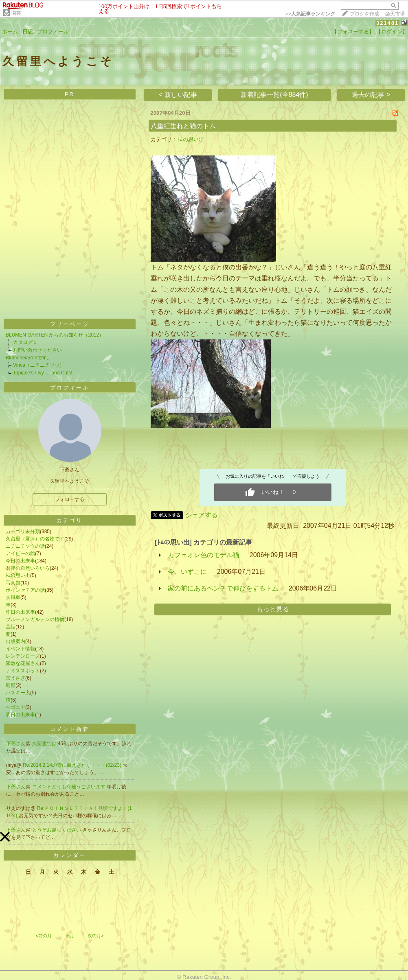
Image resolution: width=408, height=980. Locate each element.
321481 (387, 23)
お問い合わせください (37, 350)
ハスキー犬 (18, 693)
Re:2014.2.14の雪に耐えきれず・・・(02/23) (73, 765)
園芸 (16, 13)
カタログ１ (25, 342)
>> (310, 14)
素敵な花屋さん (23, 663)
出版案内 (15, 641)
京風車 (13, 597)
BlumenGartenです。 (29, 358)
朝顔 (11, 685)
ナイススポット (23, 671)
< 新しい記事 (178, 95)
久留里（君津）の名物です (35, 539)
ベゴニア (15, 707)
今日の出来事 (20, 561)
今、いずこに (187, 572)
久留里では (45, 744)
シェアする (202, 515)
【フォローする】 (353, 32)
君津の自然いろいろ (28, 568)
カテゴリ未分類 (23, 532)
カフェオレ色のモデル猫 (204, 555)
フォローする (70, 499)
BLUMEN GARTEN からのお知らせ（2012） (55, 335)
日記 (28, 32)
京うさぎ (15, 678)
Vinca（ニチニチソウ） (39, 365)
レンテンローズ (23, 656)
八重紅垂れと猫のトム (183, 126)
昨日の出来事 (20, 612)
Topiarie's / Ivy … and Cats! (43, 373)
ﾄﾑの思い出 (18, 575)
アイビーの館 (20, 553)
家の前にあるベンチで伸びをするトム (223, 588)
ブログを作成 (364, 14)
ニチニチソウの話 (25, 546)
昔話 (11, 627)
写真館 (13, 583)
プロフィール (53, 32)
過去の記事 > (371, 95)
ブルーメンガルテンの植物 (35, 619)
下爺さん (16, 744)
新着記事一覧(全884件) (274, 95)
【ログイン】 (392, 32)
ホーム (10, 32)
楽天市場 (395, 14)
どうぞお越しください (57, 830)
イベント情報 (20, 649)
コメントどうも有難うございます (69, 787)
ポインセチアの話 (25, 590)
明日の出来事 (20, 715)
